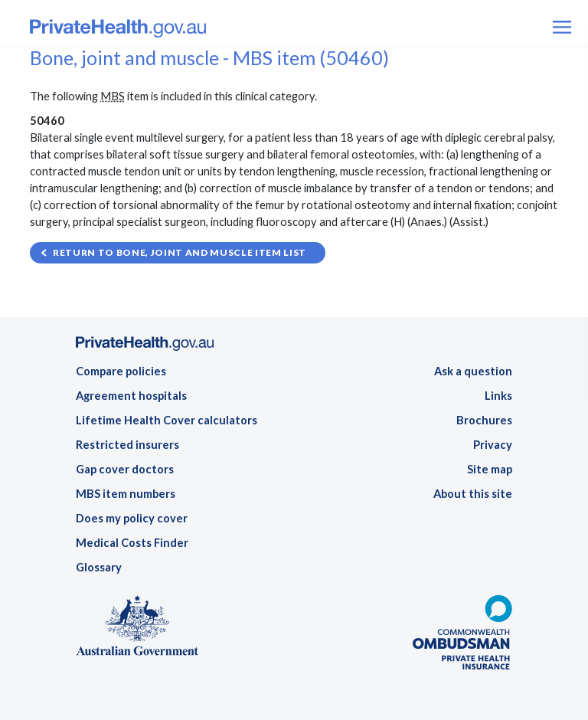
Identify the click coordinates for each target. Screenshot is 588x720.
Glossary (99, 567)
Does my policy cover (132, 518)
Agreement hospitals (131, 396)
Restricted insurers (127, 445)
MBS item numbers (126, 494)
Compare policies (121, 371)
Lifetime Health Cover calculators (167, 420)
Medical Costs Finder (132, 543)
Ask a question (473, 371)
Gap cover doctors (125, 469)
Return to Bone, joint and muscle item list (180, 252)
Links (498, 396)
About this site (473, 494)
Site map (490, 469)
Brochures (484, 420)
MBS (113, 96)
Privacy (493, 445)
